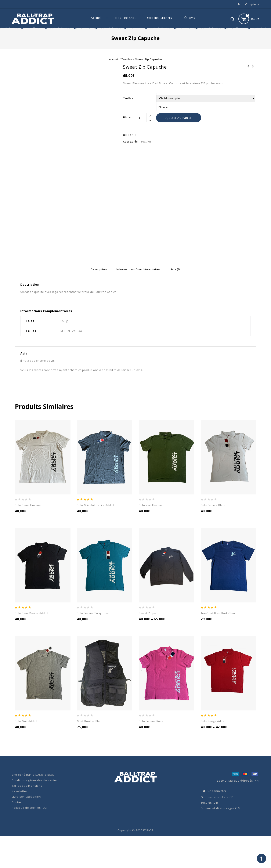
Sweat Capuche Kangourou (248, 69)
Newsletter (19, 791)
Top (261, 858)
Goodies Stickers (160, 18)
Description (95, 269)
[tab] (95, 269)
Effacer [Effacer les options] (164, 107)
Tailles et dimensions (27, 786)
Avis (189, 18)
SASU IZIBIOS (45, 775)
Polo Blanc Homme (253, 69)
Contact (17, 802)
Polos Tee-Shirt (124, 18)
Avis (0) (179, 269)
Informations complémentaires (139, 269)
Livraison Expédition (26, 797)
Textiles (127, 59)
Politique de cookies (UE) (29, 808)
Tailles (128, 98)
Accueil (96, 18)
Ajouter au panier (179, 118)
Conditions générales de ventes (35, 780)
